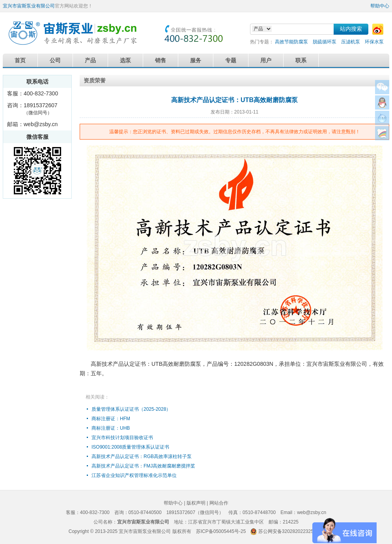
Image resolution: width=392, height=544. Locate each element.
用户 (266, 60)
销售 (161, 60)
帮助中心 (380, 6)
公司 (55, 60)
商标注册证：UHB (111, 428)
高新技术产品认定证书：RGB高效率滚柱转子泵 (142, 456)
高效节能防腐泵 (291, 42)
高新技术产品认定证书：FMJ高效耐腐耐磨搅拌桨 (143, 466)
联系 (301, 60)
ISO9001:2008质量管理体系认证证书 (130, 447)
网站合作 (219, 503)
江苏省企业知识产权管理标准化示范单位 (134, 475)
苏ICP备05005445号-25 (221, 531)
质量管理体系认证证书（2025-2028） (131, 409)
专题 (231, 60)
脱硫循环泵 (325, 42)
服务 (196, 60)
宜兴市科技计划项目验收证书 (122, 438)
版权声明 (196, 503)
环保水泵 (374, 42)
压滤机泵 (351, 42)
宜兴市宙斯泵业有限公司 (29, 6)
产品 (90, 60)
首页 (20, 60)
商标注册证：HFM (111, 419)
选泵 (125, 60)
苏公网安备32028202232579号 (291, 531)
